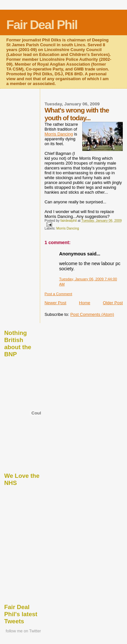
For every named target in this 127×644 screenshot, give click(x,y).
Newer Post (55, 303)
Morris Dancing (58, 134)
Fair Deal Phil (42, 25)
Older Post (113, 303)
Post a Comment (58, 294)
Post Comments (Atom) (92, 314)
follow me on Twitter (23, 631)
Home (85, 303)
